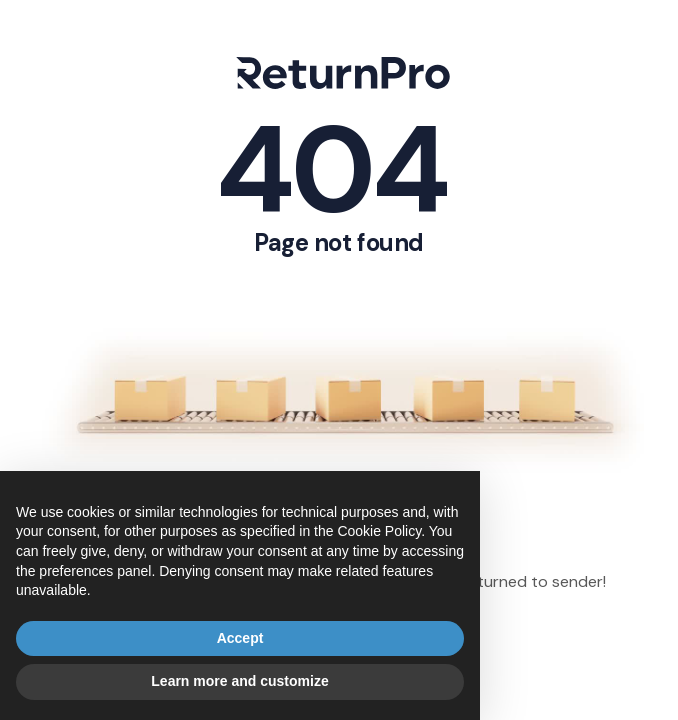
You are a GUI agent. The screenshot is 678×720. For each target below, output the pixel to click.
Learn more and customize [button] (239, 681)
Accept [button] (240, 638)
